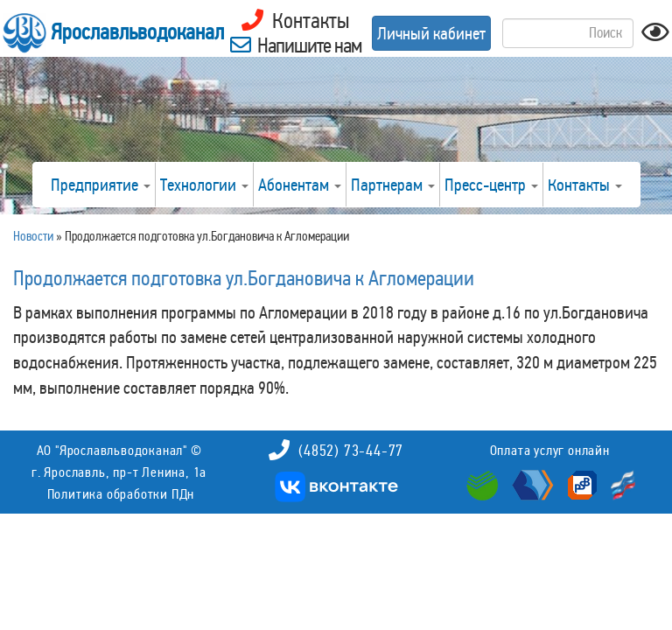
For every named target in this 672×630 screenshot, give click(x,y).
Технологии (204, 185)
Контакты (585, 185)
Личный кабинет (431, 33)
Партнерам (393, 185)
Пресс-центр (491, 185)
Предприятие (101, 185)
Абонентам (300, 185)
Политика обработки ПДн (121, 494)
